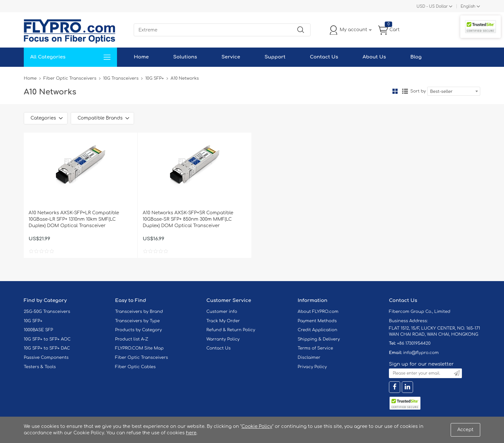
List (405, 91)
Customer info (222, 312)
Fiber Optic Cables (135, 367)
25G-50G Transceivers (47, 312)
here (191, 433)
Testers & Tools (40, 367)
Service (231, 57)
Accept (465, 430)
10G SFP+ (155, 78)
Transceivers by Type (137, 321)
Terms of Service (315, 348)
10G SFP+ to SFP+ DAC (47, 348)
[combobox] (454, 91)
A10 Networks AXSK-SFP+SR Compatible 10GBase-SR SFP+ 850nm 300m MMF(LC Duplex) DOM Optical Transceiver (188, 219)
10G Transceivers (121, 78)
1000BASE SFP (38, 330)
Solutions (185, 57)
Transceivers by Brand (139, 312)
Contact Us (324, 57)
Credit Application (317, 330)
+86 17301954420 (414, 343)
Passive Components (46, 358)
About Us (374, 57)
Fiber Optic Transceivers (70, 78)
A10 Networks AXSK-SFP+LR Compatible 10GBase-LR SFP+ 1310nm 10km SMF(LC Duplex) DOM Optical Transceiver (74, 219)
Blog (416, 57)
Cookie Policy (257, 426)
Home (141, 57)
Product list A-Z (132, 339)
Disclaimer (309, 358)
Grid (395, 91)
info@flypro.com (421, 353)
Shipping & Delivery (319, 339)
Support (275, 57)
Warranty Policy (223, 339)
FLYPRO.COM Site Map (139, 348)
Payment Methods (317, 321)
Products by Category (139, 330)
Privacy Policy (312, 367)
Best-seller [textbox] (441, 92)
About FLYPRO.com (318, 312)
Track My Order (223, 321)
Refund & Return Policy (231, 330)
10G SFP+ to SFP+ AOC (47, 339)
